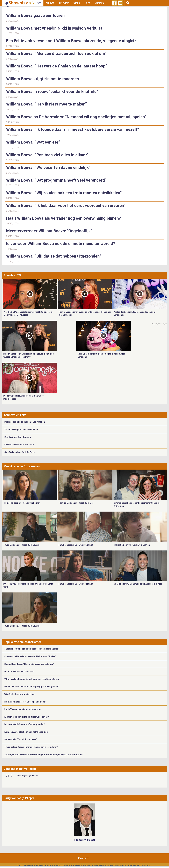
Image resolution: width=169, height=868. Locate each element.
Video (77, 3)
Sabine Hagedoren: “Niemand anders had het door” (29, 664)
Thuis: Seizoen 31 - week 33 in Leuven (22, 503)
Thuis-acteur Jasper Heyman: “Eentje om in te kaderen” (31, 747)
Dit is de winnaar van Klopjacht (19, 671)
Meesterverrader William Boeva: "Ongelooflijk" (49, 231)
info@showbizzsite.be (101, 866)
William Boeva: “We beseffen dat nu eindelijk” (48, 167)
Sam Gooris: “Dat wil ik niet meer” (21, 739)
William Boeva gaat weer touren (35, 15)
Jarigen (99, 3)
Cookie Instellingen (123, 866)
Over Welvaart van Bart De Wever (20, 452)
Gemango (146, 866)
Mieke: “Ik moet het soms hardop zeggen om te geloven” (32, 687)
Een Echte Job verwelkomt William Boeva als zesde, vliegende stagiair (71, 41)
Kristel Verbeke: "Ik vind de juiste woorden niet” (27, 717)
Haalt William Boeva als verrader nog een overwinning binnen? (63, 218)
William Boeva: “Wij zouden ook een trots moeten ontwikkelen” (64, 193)
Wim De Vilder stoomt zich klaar (20, 694)
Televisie (64, 3)
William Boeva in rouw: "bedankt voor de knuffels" (52, 92)
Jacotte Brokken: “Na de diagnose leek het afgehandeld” (32, 649)
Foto (87, 3)
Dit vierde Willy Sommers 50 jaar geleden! (24, 724)
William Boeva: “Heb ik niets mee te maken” (46, 104)
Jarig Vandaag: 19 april (19, 798)
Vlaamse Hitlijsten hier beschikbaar (22, 429)
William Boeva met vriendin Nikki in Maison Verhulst (54, 28)
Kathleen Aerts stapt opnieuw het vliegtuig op (26, 732)
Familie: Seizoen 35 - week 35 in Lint (76, 545)
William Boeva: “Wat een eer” (33, 142)
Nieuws (50, 3)
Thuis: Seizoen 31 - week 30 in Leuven (21, 626)
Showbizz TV (12, 275)
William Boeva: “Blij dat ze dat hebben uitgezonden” (54, 256)
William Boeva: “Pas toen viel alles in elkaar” (47, 155)
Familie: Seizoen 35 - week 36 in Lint (76, 503)
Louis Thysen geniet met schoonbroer (23, 709)
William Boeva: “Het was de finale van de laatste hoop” (57, 66)
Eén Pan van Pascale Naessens (19, 445)
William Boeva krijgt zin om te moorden (43, 79)
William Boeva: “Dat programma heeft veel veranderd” (56, 180)
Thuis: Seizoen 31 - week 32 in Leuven (21, 545)
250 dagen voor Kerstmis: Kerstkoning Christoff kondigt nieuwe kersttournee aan (44, 755)
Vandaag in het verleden (20, 769)
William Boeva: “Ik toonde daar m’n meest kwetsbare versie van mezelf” (73, 129)
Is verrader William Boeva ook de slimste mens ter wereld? (61, 244)
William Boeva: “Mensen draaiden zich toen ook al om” (56, 53)
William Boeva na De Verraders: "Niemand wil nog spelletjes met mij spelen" (76, 117)
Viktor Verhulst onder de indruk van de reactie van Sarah (32, 679)
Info (59, 866)
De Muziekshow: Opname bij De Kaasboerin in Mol (138, 584)
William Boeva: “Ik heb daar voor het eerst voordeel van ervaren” (66, 206)
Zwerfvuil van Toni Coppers (18, 437)
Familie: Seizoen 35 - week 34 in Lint (76, 584)
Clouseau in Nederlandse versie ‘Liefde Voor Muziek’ (30, 656)
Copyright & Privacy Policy (76, 866)
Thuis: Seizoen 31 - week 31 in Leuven (132, 545)
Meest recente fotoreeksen (22, 466)
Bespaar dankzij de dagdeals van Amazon (25, 422)
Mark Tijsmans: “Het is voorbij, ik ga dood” (25, 702)
